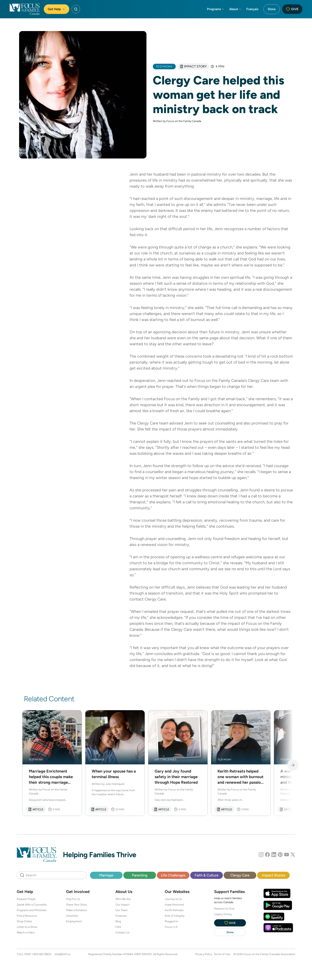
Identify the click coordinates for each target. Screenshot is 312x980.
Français (252, 9)
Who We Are (123, 899)
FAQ (118, 927)
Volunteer (72, 916)
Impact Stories (273, 875)
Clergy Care (258, 380)
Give (292, 9)
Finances (121, 916)
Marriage (106, 875)
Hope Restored (174, 905)
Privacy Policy (204, 954)
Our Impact (122, 905)
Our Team (121, 910)
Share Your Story (77, 905)
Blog (118, 921)
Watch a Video (26, 932)
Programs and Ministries (32, 910)
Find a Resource (27, 916)
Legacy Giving (223, 914)
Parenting (140, 875)
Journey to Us (173, 899)
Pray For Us (73, 899)
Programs (216, 9)
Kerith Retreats (174, 910)
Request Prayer (26, 899)
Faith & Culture (207, 875)
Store (272, 9)
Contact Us (122, 932)
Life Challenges (173, 875)
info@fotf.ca (62, 954)
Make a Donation (76, 910)
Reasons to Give (224, 909)
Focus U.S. (171, 927)
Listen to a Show (27, 927)
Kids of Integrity (175, 916)
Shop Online (24, 921)
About (235, 9)
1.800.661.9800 (41, 954)
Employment (74, 921)
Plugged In (171, 921)
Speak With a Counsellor (32, 905)
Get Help (57, 9)
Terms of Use (222, 954)
